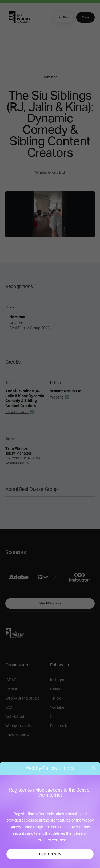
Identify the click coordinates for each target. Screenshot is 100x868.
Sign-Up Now (50, 854)
